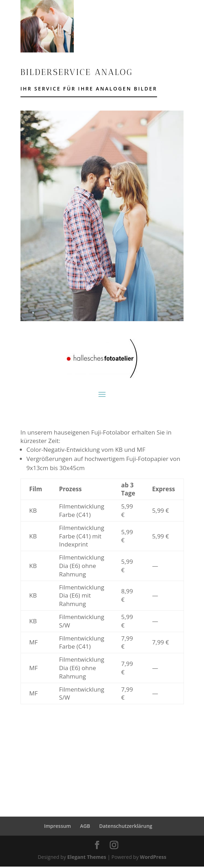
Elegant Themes (87, 857)
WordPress (153, 857)
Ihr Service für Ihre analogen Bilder (89, 89)
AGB (85, 826)
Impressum (58, 826)
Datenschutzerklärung (126, 826)
